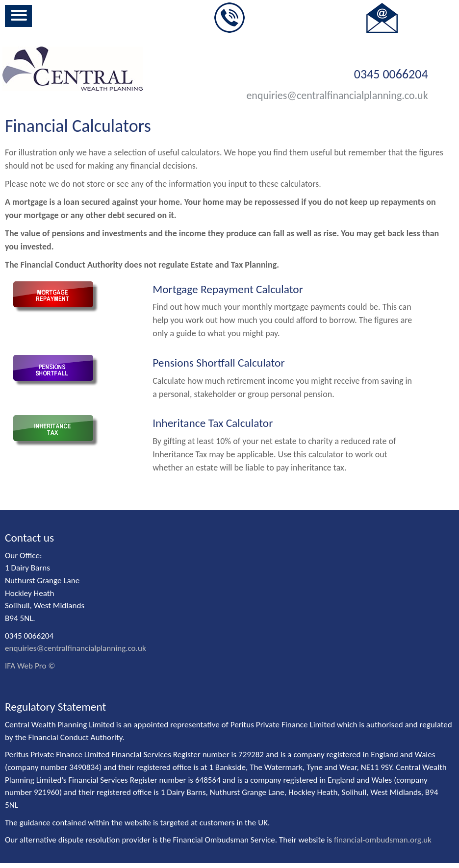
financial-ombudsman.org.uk (383, 840)
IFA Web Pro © (30, 666)
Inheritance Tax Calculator (213, 423)
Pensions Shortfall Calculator (218, 363)
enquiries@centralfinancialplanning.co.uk (337, 95)
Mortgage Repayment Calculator (228, 289)
